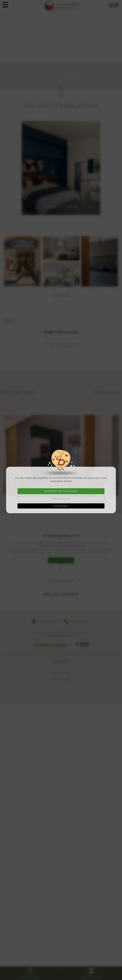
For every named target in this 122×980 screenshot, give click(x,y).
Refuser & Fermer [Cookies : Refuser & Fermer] (61, 499)
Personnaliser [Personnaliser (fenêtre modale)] (61, 506)
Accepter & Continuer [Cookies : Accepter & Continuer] (61, 491)
